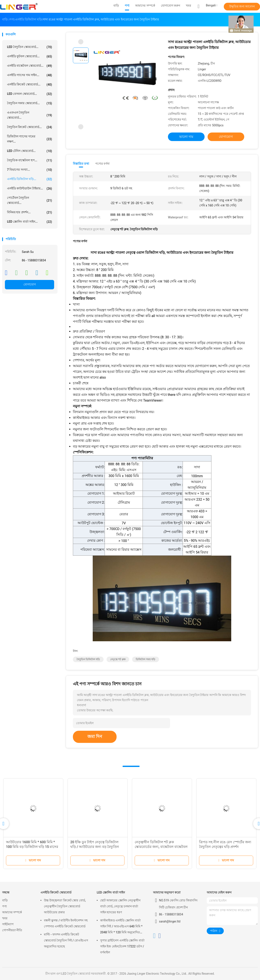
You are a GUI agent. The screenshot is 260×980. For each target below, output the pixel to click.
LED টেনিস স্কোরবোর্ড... (30, 151)
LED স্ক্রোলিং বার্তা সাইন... (30, 222)
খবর (5, 918)
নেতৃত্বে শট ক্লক (118, 659)
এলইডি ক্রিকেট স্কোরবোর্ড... (30, 85)
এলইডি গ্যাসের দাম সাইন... (30, 75)
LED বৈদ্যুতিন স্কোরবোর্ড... (30, 47)
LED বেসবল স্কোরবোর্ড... (30, 94)
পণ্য (4, 906)
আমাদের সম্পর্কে (12, 912)
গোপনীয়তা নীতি (12, 930)
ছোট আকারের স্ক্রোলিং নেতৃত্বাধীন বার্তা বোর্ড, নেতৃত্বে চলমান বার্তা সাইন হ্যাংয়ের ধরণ (120, 906)
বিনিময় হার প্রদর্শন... (30, 212)
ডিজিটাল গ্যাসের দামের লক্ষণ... (30, 139)
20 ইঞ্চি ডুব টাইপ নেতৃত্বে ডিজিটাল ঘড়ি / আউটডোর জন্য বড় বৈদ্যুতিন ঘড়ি (95, 847)
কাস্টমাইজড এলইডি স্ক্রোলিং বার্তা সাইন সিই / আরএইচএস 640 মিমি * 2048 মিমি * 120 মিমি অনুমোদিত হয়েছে (121, 927)
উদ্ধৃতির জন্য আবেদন (242, 6)
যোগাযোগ (30, 284)
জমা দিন (95, 736)
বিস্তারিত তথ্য (81, 164)
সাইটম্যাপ (8, 924)
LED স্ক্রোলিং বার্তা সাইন (111, 892)
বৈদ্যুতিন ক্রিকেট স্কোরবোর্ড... (30, 127)
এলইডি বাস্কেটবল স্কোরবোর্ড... (30, 66)
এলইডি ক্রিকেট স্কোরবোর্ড (56, 892)
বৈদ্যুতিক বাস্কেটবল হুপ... (30, 160)
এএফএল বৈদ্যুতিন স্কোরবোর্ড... (30, 115)
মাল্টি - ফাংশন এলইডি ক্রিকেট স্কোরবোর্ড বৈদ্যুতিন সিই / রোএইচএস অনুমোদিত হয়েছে (66, 940)
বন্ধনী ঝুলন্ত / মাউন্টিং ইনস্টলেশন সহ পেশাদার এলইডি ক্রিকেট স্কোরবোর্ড (66, 923)
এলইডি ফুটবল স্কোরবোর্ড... (30, 56)
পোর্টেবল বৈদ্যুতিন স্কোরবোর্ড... (30, 200)
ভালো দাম (186, 137)
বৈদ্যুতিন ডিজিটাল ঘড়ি (88, 659)
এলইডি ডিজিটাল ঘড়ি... (30, 179)
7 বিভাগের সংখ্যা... (30, 170)
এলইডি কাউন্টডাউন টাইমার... (30, 189)
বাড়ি (5, 900)
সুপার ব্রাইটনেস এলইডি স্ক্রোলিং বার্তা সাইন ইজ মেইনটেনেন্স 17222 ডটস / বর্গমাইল (122, 946)
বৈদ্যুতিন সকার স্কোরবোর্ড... (30, 103)
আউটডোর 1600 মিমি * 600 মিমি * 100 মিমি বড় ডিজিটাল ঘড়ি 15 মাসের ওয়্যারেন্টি (32, 847)
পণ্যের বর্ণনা (102, 164)
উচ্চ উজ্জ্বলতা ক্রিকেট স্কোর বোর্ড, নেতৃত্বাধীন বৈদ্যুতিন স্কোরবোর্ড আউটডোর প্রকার (65, 906)
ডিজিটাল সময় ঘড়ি (146, 659)
